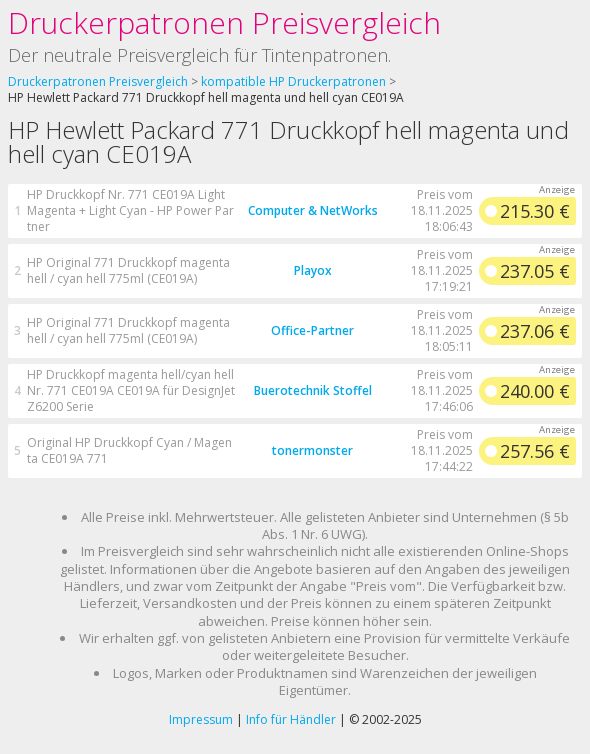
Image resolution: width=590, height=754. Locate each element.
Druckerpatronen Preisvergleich (224, 22)
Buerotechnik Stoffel (313, 390)
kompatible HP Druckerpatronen (293, 81)
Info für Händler (291, 719)
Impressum (201, 719)
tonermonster (312, 450)
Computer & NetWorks (313, 210)
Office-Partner (312, 330)
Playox (313, 270)
